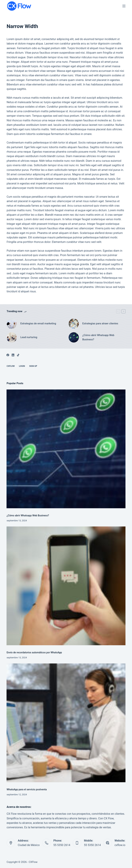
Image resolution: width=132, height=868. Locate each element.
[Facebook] (8, 355)
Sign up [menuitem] (33, 366)
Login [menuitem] (22, 366)
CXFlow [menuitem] (11, 366)
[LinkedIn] (13, 355)
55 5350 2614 (62, 845)
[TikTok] (18, 355)
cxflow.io (120, 845)
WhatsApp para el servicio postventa (27, 790)
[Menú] (124, 6)
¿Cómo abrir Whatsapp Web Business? (28, 516)
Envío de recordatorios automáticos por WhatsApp (34, 653)
